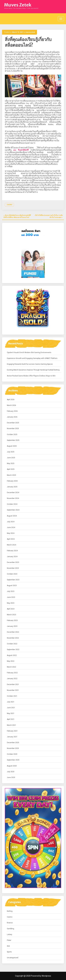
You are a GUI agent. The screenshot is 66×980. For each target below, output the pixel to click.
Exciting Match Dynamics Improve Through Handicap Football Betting (33, 370)
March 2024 (11, 545)
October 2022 (12, 644)
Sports (9, 952)
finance (10, 923)
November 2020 (13, 748)
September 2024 (13, 510)
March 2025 (11, 475)
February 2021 (12, 731)
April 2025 (11, 469)
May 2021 (11, 713)
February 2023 (12, 620)
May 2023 (11, 603)
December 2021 (13, 684)
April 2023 (11, 609)
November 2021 (13, 690)
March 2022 (11, 667)
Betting (10, 911)
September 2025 (13, 440)
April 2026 (11, 400)
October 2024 (12, 504)
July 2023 (11, 591)
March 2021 (11, 725)
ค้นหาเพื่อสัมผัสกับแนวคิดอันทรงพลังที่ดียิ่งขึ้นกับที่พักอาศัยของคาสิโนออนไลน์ (17, 216)
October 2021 (12, 696)
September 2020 (13, 760)
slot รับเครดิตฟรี (21, 150)
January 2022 (12, 679)
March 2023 (11, 615)
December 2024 (13, 493)
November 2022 (13, 638)
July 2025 (11, 452)
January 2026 (12, 417)
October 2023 (12, 574)
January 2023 (12, 626)
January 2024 (12, 557)
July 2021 (11, 702)
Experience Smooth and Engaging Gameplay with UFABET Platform (32, 358)
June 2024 (11, 527)
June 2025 (11, 458)
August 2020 (12, 766)
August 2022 (12, 655)
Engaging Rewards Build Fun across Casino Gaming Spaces (30, 364)
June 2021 (11, 708)
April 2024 (11, 539)
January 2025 (12, 487)
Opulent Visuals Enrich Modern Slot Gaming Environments (29, 353)
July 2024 (11, 522)
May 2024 (11, 533)
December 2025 (13, 423)
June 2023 (11, 597)
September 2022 (13, 650)
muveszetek (30, 32)
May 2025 (11, 463)
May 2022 (11, 661)
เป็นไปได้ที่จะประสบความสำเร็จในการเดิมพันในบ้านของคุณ (49, 216)
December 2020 (13, 743)
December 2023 (13, 562)
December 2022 (13, 632)
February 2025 (12, 481)
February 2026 (12, 411)
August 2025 (12, 446)
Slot (8, 946)
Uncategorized (13, 958)
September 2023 (13, 580)
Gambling (10, 929)
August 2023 (12, 586)
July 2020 (11, 772)
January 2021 (12, 737)
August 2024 (12, 516)
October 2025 (12, 434)
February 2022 (12, 673)
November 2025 (13, 429)
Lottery (10, 934)
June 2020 (11, 777)
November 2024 (13, 498)
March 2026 (11, 405)
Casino (9, 205)
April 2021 (11, 719)
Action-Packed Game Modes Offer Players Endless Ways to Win (31, 376)
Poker (9, 940)
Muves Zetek (18, 5)
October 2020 (12, 754)
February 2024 (12, 551)
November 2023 (13, 568)
